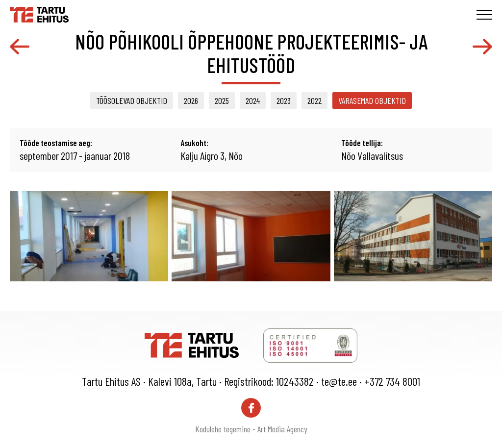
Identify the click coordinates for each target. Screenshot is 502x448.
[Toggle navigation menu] (484, 15)
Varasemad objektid (372, 100)
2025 (222, 100)
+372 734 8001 (392, 381)
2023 (284, 100)
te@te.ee (339, 381)
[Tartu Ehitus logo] (39, 13)
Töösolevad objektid (132, 100)
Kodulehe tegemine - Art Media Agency (251, 429)
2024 (253, 100)
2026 (191, 100)
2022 (314, 100)
